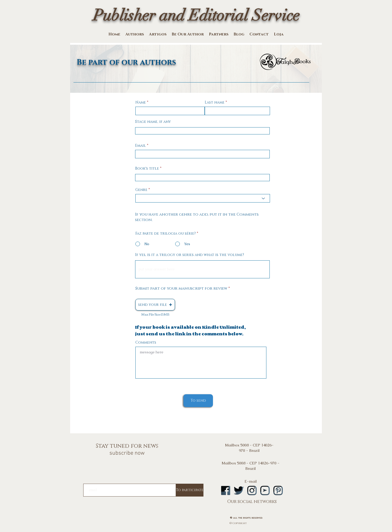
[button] (155, 305)
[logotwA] (239, 490)
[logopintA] (278, 490)
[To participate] (190, 490)
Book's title (147, 169)
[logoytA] (265, 490)
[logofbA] (226, 490)
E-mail (251, 481)
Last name (215, 103)
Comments (146, 343)
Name (141, 103)
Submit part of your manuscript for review (181, 288)
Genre (141, 190)
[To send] (198, 401)
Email (141, 146)
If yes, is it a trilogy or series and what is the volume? (190, 255)
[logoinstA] (252, 490)
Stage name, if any (153, 122)
